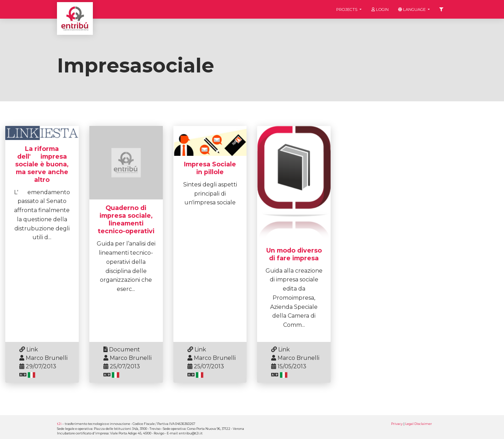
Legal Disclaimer (419, 424)
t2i (59, 424)
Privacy (397, 424)
